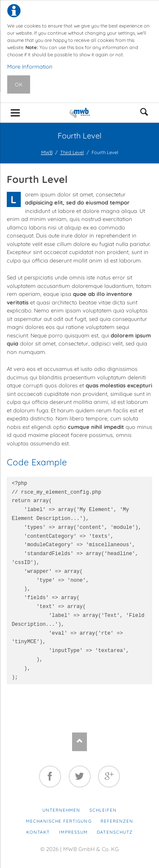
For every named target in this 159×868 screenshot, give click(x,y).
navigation (15, 113)
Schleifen (103, 810)
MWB (47, 152)
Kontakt (38, 832)
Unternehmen (61, 810)
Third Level (72, 152)
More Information (30, 66)
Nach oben (79, 742)
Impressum (73, 832)
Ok (19, 84)
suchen (144, 113)
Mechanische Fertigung (59, 821)
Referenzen (117, 821)
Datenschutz (114, 832)
